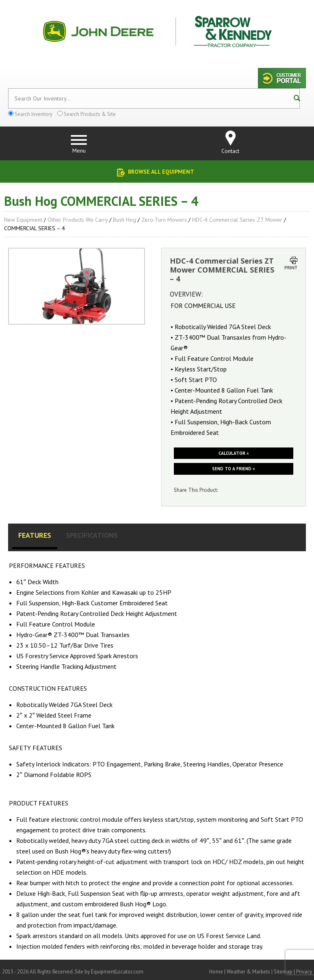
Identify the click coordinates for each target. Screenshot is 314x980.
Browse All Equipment (161, 172)
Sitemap (283, 972)
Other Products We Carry (78, 220)
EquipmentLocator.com (117, 972)
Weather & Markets (248, 972)
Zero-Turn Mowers (164, 220)
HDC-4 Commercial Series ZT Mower (237, 220)
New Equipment (23, 220)
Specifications (92, 535)
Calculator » (234, 453)
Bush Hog (125, 220)
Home (216, 972)
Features (35, 535)
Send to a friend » (233, 469)
